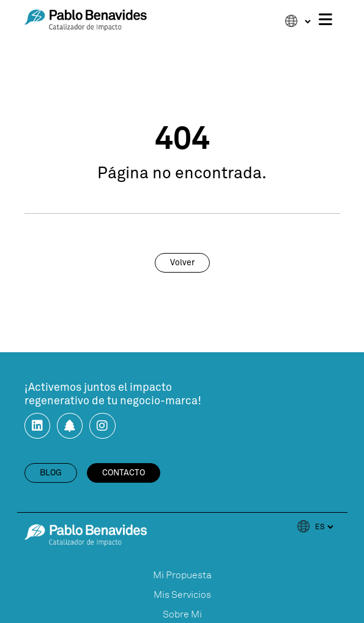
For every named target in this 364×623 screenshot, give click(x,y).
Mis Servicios (182, 595)
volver (182, 263)
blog (51, 473)
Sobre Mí (182, 614)
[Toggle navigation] (325, 20)
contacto (124, 473)
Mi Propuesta (182, 575)
